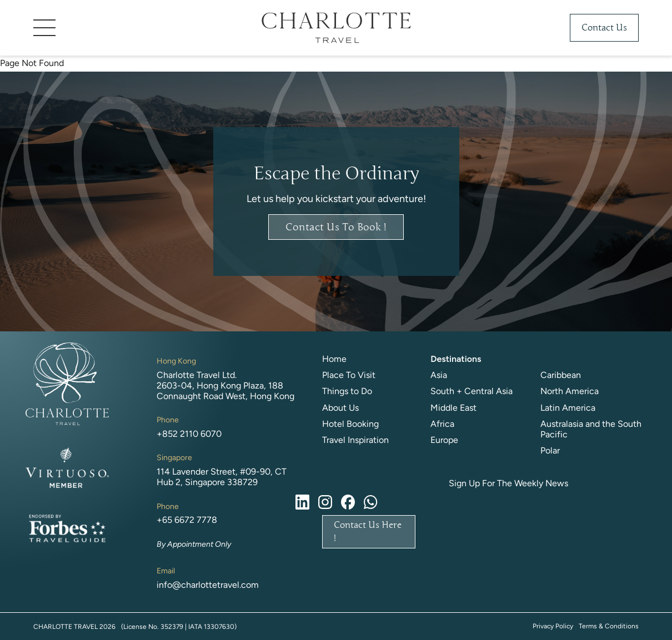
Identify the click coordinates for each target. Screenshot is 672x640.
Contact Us (604, 28)
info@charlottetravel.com (208, 585)
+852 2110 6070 (189, 434)
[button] (117, 28)
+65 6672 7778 (187, 520)
